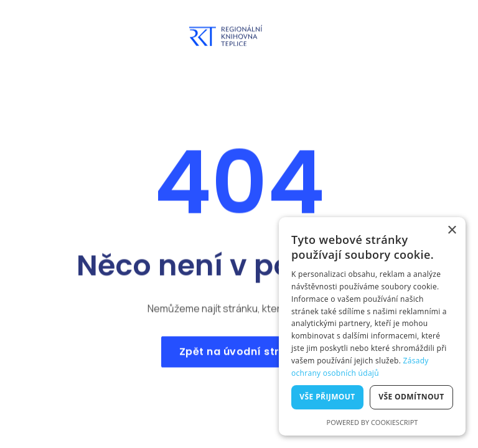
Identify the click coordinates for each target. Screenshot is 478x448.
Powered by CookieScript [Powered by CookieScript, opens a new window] (373, 422)
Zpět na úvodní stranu (239, 356)
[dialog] (372, 326)
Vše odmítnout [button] (411, 397)
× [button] (452, 231)
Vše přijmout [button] (327, 397)
